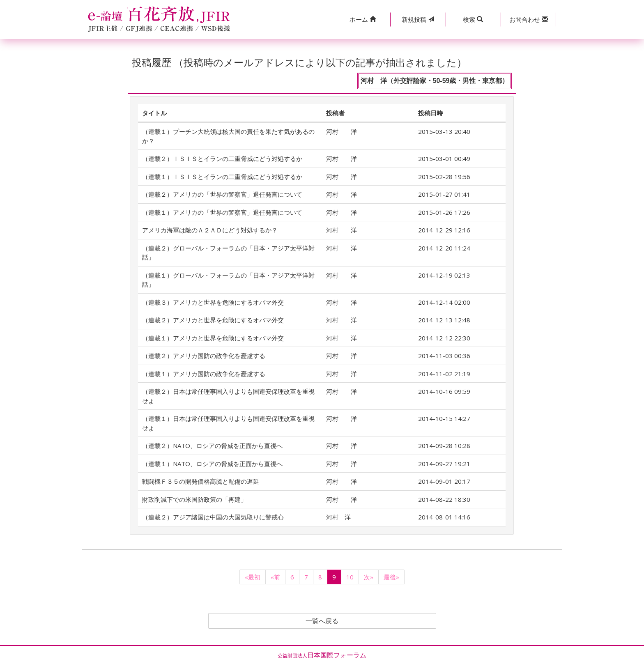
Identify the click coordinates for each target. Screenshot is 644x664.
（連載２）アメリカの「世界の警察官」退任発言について (222, 194)
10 (350, 577)
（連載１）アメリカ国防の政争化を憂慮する (204, 374)
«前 (275, 577)
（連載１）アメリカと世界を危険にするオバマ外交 (213, 338)
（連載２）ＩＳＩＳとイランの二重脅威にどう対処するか (222, 159)
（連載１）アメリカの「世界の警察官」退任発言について (222, 212)
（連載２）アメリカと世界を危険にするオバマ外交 (213, 320)
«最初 (253, 577)
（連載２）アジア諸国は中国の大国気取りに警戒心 (213, 517)
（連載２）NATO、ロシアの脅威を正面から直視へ (212, 446)
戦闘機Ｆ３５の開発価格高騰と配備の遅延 (201, 481)
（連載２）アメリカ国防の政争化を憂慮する (204, 356)
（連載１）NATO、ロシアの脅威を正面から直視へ (212, 464)
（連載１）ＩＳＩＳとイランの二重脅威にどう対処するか (222, 177)
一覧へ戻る (322, 621)
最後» (391, 577)
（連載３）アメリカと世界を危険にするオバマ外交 (213, 302)
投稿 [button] (418, 19)
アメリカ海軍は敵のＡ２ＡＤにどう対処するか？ (210, 230)
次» (369, 577)
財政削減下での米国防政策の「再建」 (194, 499)
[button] (362, 20)
